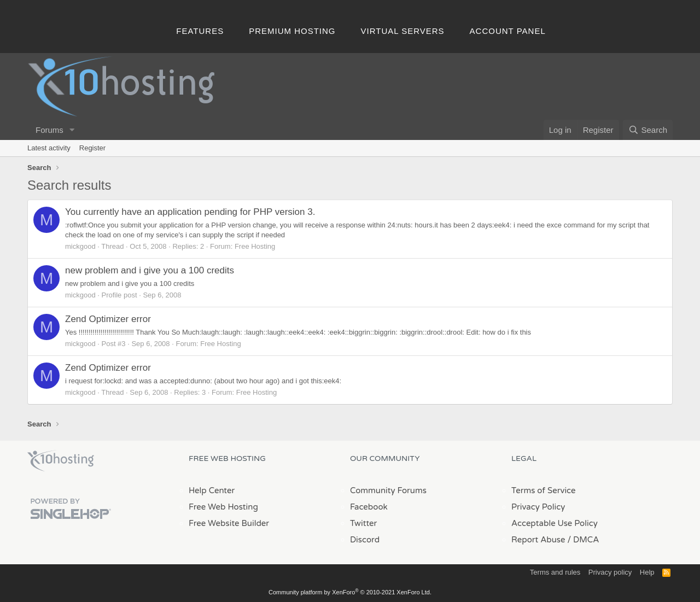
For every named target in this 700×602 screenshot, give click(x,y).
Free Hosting (255, 246)
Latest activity (49, 148)
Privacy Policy (538, 507)
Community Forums (388, 490)
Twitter (363, 523)
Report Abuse (538, 540)
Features (200, 31)
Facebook (369, 507)
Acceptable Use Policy (555, 523)
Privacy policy (610, 572)
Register (92, 148)
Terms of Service (544, 490)
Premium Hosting (292, 31)
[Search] (648, 130)
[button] (72, 130)
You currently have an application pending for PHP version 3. (190, 212)
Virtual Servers (403, 31)
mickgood (80, 246)
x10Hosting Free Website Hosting (61, 461)
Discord (365, 540)
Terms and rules (555, 572)
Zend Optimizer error (108, 319)
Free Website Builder (229, 523)
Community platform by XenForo (350, 592)
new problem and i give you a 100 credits (150, 270)
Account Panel (508, 31)
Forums (49, 130)
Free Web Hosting (223, 507)
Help (647, 572)
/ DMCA (583, 540)
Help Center (212, 490)
